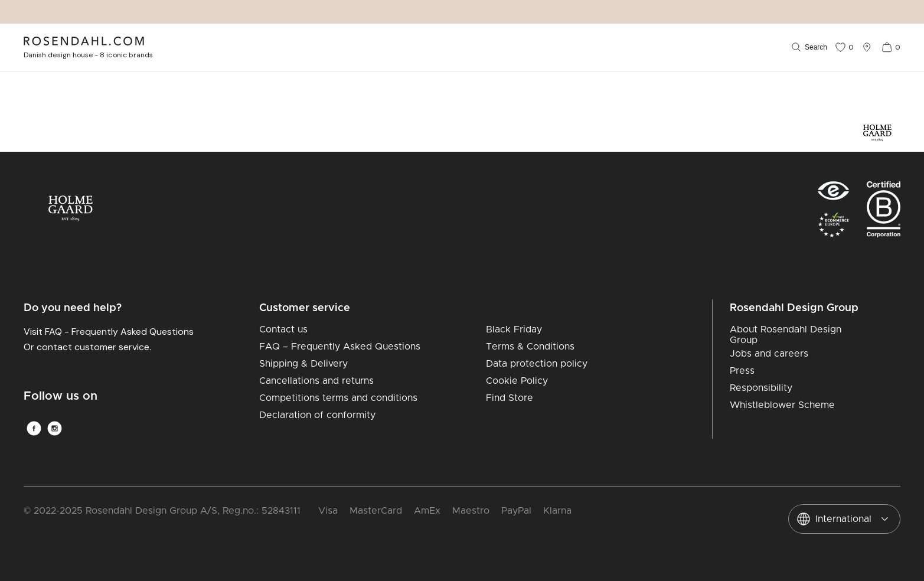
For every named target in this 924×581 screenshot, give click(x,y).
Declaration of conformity (317, 415)
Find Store (510, 398)
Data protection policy (537, 364)
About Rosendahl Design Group (786, 335)
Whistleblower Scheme (782, 405)
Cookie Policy (517, 381)
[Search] (808, 47)
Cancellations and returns (316, 381)
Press (742, 371)
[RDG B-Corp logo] (884, 213)
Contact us (283, 329)
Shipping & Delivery (303, 364)
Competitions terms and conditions (338, 398)
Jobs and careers (769, 354)
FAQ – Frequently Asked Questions (340, 347)
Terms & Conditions (530, 347)
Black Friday (514, 329)
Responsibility (761, 388)
